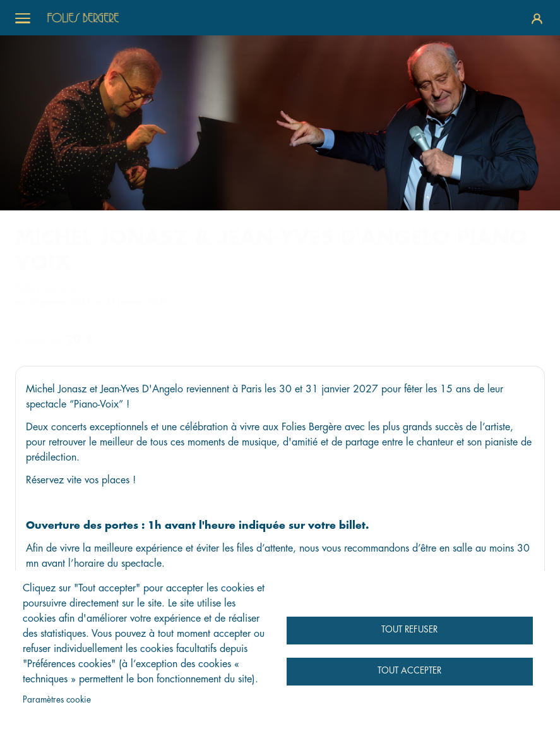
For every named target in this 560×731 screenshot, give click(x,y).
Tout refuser (409, 630)
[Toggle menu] (23, 18)
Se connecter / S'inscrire (537, 18)
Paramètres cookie (57, 700)
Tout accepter (409, 671)
